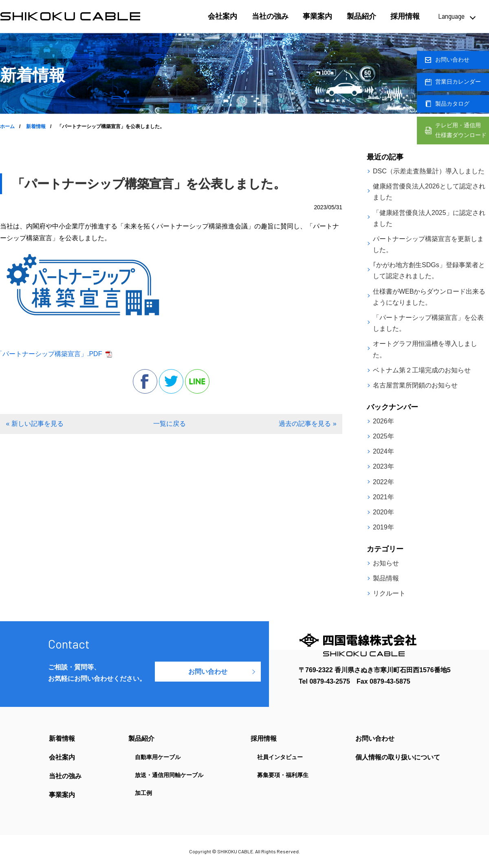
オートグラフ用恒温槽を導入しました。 (425, 349)
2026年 (383, 421)
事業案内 (317, 16)
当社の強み (270, 16)
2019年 (383, 527)
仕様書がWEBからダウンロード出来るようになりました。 (429, 297)
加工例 (143, 793)
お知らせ (386, 563)
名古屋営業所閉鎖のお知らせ (415, 385)
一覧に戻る (170, 424)
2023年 (383, 466)
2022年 (383, 482)
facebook (145, 381)
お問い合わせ (208, 672)
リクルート (389, 593)
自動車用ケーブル (158, 757)
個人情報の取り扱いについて (398, 757)
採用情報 (405, 16)
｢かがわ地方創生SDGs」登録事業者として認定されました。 (429, 270)
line (197, 381)
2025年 (383, 436)
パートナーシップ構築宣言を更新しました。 (428, 244)
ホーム (7, 126)
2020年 (383, 512)
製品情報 (386, 578)
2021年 (383, 497)
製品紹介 (361, 16)
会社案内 (222, 16)
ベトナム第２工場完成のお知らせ (422, 370)
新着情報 (36, 126)
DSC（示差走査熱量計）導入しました (429, 171)
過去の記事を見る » (307, 424)
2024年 (383, 451)
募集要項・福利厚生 (283, 775)
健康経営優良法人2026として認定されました (429, 192)
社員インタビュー (280, 757)
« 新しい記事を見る (34, 424)
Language (451, 16)
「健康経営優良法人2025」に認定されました (429, 218)
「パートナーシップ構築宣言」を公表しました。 (428, 323)
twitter (171, 381)
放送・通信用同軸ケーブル (169, 775)
